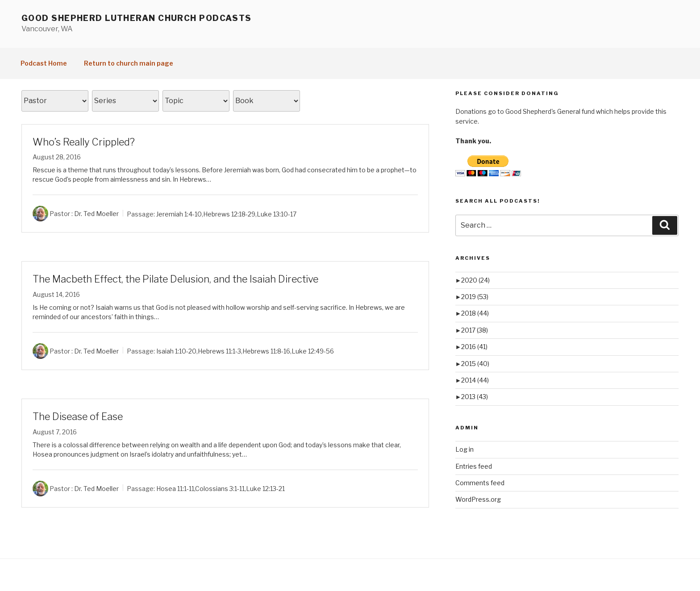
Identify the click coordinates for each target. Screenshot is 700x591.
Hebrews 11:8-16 (266, 351)
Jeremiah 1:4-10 (179, 214)
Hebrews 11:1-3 (219, 351)
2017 (475, 330)
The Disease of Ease (78, 416)
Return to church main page (129, 63)
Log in (465, 449)
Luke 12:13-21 (265, 489)
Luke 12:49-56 (313, 351)
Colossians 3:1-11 (220, 489)
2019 (475, 297)
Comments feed (480, 483)
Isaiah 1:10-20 (176, 351)
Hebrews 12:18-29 (229, 214)
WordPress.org (478, 499)
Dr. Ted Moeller (96, 214)
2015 (475, 364)
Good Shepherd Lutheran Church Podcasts (137, 18)
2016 (474, 347)
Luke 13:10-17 (277, 214)
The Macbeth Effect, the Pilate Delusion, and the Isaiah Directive (175, 279)
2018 (475, 313)
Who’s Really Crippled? (84, 142)
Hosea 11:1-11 (175, 489)
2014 (475, 380)
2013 (475, 397)
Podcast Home (44, 63)
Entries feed (474, 466)
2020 (475, 280)
